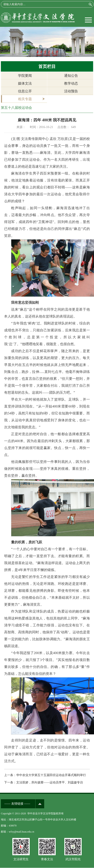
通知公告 (71, 76)
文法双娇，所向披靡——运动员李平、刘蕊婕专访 (50, 782)
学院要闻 (25, 76)
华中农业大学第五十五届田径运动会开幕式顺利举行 (51, 775)
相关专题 (25, 99)
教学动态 (71, 83)
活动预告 (71, 91)
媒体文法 (25, 83)
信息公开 (25, 91)
